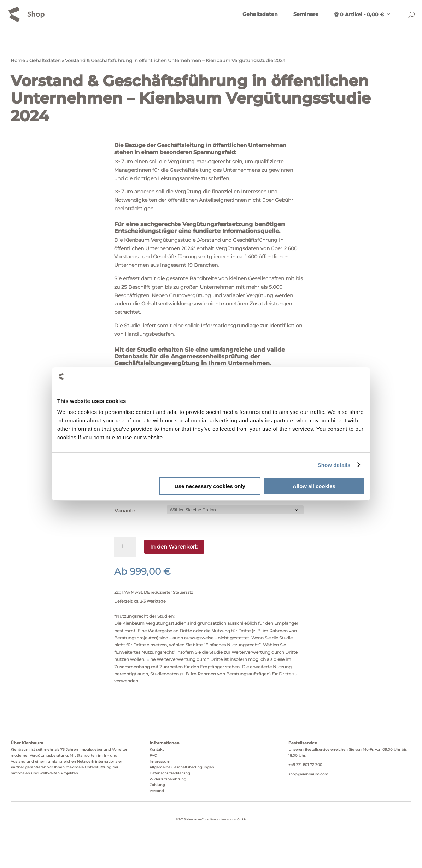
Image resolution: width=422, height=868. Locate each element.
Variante (125, 511)
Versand (157, 791)
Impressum (160, 761)
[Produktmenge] (125, 547)
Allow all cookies (314, 486)
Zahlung (157, 785)
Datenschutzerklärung (170, 773)
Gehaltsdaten (260, 14)
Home (18, 61)
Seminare (306, 14)
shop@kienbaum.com (308, 774)
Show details (334, 465)
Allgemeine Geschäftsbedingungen (182, 767)
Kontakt (157, 749)
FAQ (153, 755)
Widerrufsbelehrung (168, 779)
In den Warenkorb (174, 547)
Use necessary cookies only (210, 486)
